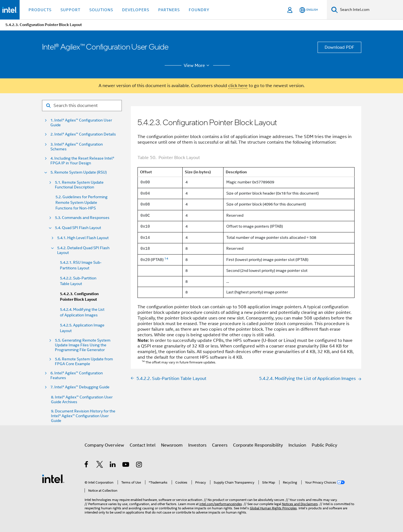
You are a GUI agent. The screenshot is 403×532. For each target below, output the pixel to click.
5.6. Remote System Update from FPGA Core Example (84, 361)
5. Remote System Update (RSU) (79, 172)
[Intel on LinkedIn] (113, 465)
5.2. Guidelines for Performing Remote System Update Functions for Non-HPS (81, 202)
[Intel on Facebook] (87, 465)
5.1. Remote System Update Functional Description (79, 185)
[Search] (335, 10)
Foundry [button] (199, 10)
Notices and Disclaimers (300, 504)
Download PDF (339, 47)
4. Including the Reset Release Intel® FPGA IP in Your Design (82, 161)
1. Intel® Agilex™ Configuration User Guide (81, 123)
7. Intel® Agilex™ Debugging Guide (80, 387)
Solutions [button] (101, 10)
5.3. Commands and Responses (82, 218)
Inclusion (297, 445)
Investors (197, 445)
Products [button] (40, 10)
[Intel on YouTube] (126, 465)
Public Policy (324, 445)
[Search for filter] (82, 106)
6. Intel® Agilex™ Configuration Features (77, 375)
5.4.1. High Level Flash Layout (83, 238)
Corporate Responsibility (258, 445)
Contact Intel (143, 445)
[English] (309, 10)
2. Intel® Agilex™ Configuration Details (83, 134)
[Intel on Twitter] (100, 465)
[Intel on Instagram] (139, 465)
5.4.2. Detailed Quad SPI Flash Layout (83, 250)
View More (197, 66)
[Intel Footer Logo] (53, 479)
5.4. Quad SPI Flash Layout (78, 228)
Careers (220, 445)
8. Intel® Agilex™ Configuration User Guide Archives (82, 400)
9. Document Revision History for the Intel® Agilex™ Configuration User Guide (83, 416)
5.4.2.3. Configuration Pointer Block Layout (79, 297)
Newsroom (172, 445)
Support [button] (70, 10)
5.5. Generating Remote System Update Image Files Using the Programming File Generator (83, 345)
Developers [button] (136, 10)
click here (238, 86)
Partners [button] (169, 10)
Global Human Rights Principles (273, 508)
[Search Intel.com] (370, 10)
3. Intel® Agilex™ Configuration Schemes (77, 147)
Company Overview (104, 445)
